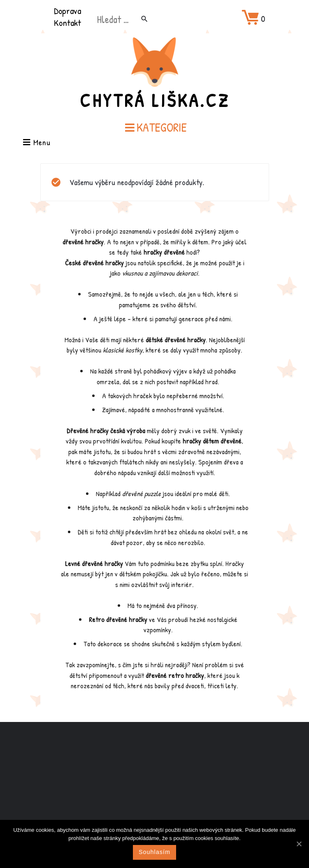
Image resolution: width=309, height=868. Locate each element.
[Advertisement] (155, 787)
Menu (37, 143)
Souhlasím (154, 852)
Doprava (67, 11)
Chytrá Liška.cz (155, 100)
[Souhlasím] (299, 844)
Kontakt (67, 23)
